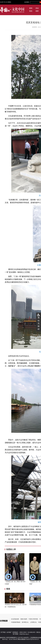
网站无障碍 (39, 323)
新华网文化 (25, 622)
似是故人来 (11, 549)
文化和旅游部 (15, 619)
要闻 (31, 8)
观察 (37, 11)
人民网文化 (33, 622)
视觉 (31, 11)
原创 (37, 8)
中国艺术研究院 (33, 619)
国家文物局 (24, 619)
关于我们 (3, 632)
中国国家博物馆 (16, 622)
